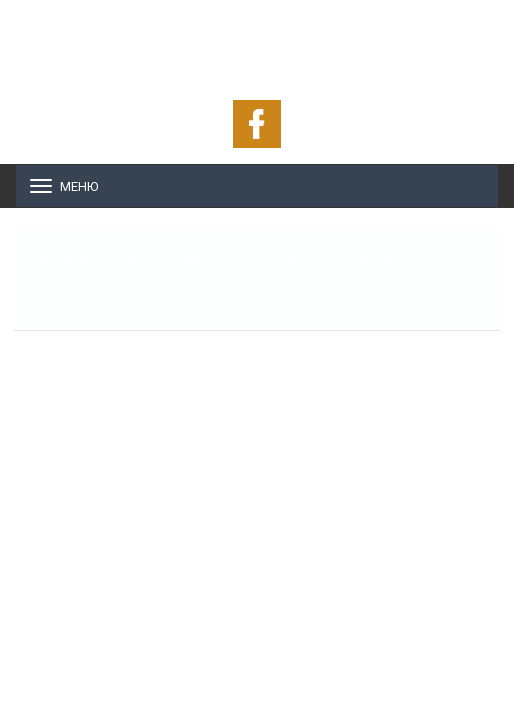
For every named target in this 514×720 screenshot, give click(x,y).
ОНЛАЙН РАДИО (257, 40)
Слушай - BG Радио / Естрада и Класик (215, 258)
